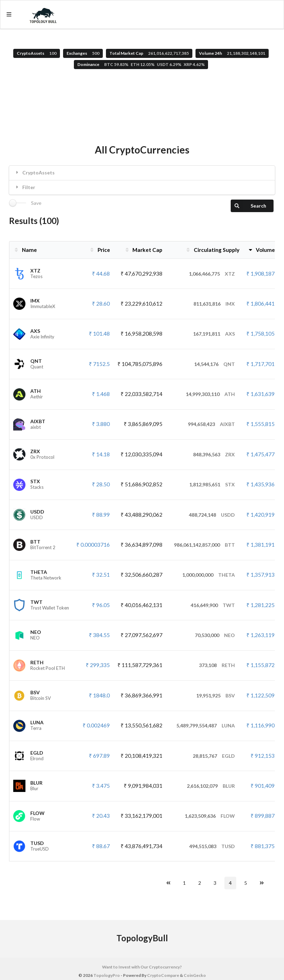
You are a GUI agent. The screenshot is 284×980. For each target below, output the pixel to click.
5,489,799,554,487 (206, 725)
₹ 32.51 (101, 575)
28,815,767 (214, 756)
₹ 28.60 (101, 304)
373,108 (217, 665)
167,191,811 (214, 334)
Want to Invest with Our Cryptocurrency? (142, 967)
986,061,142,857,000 (204, 545)
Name (25, 250)
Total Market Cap (149, 53)
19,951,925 (216, 695)
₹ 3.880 (101, 424)
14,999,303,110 (210, 394)
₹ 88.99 (101, 515)
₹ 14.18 (101, 454)
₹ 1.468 (101, 394)
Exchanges (83, 53)
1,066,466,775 (212, 274)
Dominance (141, 64)
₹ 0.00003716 (93, 545)
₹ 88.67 (101, 846)
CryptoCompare (163, 975)
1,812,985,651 (212, 484)
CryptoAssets (37, 53)
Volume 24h (232, 53)
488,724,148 (212, 515)
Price (99, 250)
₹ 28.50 (101, 484)
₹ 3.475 (101, 786)
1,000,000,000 (209, 575)
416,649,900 (213, 605)
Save (36, 203)
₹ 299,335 (98, 665)
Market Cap (143, 250)
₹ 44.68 (101, 274)
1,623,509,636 (210, 816)
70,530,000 (215, 635)
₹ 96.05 (101, 605)
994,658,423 (211, 424)
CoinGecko (195, 975)
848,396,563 (214, 454)
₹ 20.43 (101, 816)
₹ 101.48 (99, 334)
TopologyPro (107, 975)
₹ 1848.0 (99, 695)
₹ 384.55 (99, 635)
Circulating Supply (212, 250)
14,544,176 (214, 364)
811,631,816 (214, 304)
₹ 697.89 (99, 756)
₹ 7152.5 (99, 364)
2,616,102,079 (211, 786)
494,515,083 (212, 846)
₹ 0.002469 (96, 725)
